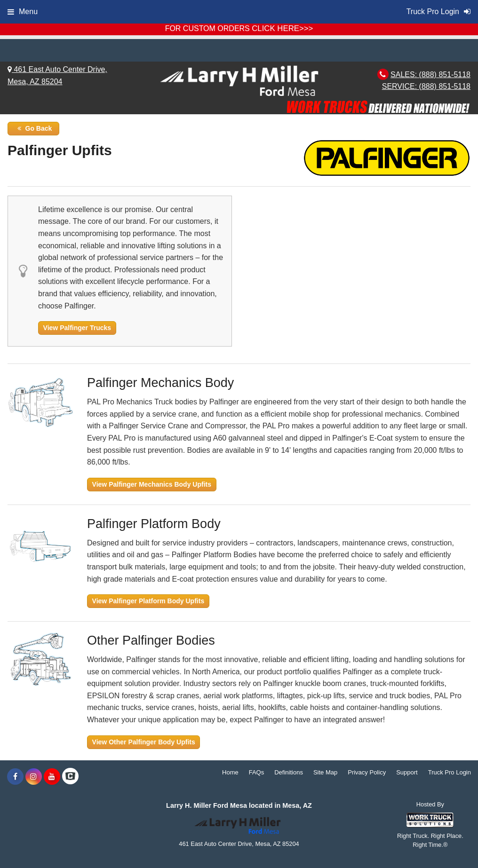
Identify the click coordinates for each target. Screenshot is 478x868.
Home (230, 772)
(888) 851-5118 (445, 75)
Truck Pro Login (450, 772)
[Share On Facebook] (15, 777)
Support (407, 772)
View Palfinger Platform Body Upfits (148, 601)
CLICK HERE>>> (282, 28)
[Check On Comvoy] (70, 777)
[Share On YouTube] (52, 777)
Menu (23, 12)
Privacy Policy (367, 772)
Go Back (34, 128)
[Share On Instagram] (34, 777)
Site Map (325, 772)
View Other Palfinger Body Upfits (144, 742)
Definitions (289, 772)
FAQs (257, 772)
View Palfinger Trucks (77, 328)
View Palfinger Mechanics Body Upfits (152, 484)
